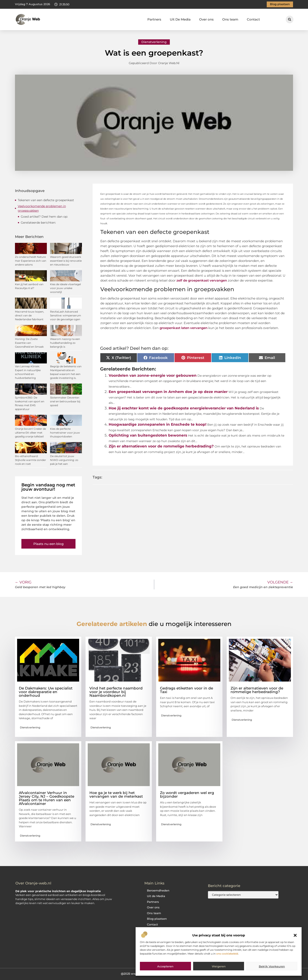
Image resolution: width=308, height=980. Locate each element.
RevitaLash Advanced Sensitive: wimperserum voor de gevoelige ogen (66, 315)
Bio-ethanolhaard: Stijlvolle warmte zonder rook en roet (30, 460)
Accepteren (165, 966)
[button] (295, 935)
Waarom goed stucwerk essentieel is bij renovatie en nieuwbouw (66, 261)
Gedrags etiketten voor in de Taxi (187, 690)
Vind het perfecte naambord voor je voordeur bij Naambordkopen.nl (116, 692)
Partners (154, 19)
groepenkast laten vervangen (184, 328)
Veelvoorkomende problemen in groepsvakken (42, 208)
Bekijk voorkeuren (272, 966)
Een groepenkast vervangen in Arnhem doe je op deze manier (168, 392)
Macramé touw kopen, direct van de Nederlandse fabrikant (30, 315)
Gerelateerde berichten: (38, 223)
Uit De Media (180, 19)
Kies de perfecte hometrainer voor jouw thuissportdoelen (65, 433)
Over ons (206, 19)
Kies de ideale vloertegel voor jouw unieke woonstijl (65, 288)
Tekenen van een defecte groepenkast (46, 200)
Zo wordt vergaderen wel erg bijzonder (187, 795)
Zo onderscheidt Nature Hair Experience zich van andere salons (31, 261)
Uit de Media (156, 896)
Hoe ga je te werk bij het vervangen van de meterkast (116, 795)
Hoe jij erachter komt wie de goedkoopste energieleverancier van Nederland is (184, 408)
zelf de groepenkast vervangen (201, 280)
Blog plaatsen (157, 919)
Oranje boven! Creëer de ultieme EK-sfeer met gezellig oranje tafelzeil (30, 433)
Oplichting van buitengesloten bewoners (148, 435)
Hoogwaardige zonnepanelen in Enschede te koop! (158, 424)
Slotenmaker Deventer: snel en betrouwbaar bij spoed (65, 401)
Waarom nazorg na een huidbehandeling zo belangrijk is (65, 343)
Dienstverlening (154, 42)
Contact (253, 19)
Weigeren (219, 966)
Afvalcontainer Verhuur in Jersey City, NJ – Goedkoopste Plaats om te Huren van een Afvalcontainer (47, 798)
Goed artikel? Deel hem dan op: (44, 217)
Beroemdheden (158, 891)
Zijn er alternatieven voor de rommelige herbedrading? (161, 446)
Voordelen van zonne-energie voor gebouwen (153, 375)
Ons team (230, 19)
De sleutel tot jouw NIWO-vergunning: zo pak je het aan (64, 460)
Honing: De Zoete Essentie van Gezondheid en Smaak (29, 343)
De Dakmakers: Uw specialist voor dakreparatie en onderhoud (46, 692)
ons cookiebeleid (227, 954)
